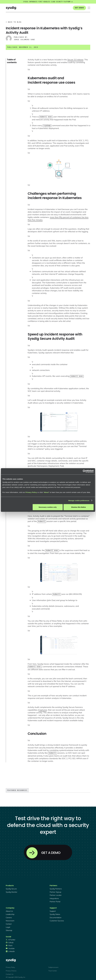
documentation (56, 916)
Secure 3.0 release (75, 60)
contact (9, 922)
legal (8, 925)
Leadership (10, 913)
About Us (9, 909)
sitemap (9, 929)
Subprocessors (53, 966)
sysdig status (55, 913)
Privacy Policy (31, 492)
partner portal (55, 900)
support (53, 909)
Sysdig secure (11, 887)
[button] (89, 8)
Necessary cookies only (48, 507)
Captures (43, 708)
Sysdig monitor (12, 890)
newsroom (10, 919)
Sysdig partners (56, 887)
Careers (9, 916)
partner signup (55, 890)
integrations (54, 897)
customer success (57, 919)
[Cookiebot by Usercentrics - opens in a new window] (84, 471)
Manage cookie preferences (79, 500)
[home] (11, 8)
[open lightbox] (59, 169)
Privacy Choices (11, 969)
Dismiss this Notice (79, 507)
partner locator (56, 893)
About (46, 492)
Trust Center (53, 969)
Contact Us (10, 973)
